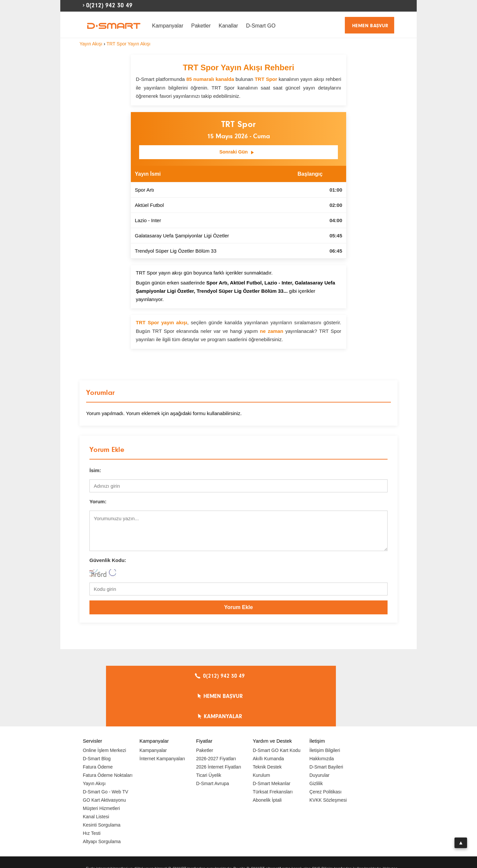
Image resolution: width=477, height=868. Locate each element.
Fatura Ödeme (98, 727)
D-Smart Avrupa (212, 744)
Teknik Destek (267, 727)
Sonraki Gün (237, 153)
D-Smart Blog (97, 719)
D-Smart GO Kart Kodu (277, 711)
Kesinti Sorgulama (102, 785)
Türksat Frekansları (273, 752)
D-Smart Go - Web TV (106, 752)
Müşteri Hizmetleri (101, 769)
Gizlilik (316, 744)
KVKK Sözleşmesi (328, 760)
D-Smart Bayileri (326, 727)
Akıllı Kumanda (268, 719)
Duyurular (319, 735)
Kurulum (261, 735)
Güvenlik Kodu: (108, 561)
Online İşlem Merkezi (105, 711)
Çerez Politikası (325, 752)
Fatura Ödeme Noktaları (108, 735)
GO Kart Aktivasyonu (104, 760)
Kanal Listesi (96, 777)
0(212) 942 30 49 (109, 5)
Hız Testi (92, 793)
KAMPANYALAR (328, 677)
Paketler (201, 26)
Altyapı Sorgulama (102, 802)
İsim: (95, 471)
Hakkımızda (322, 719)
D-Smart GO (261, 26)
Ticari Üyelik (209, 735)
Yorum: (98, 502)
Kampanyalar (168, 26)
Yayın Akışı (94, 744)
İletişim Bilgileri (325, 711)
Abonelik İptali (267, 760)
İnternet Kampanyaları (162, 719)
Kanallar (228, 26)
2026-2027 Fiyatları (216, 719)
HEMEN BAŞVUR (370, 26)
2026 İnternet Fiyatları (219, 727)
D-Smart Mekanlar (272, 744)
